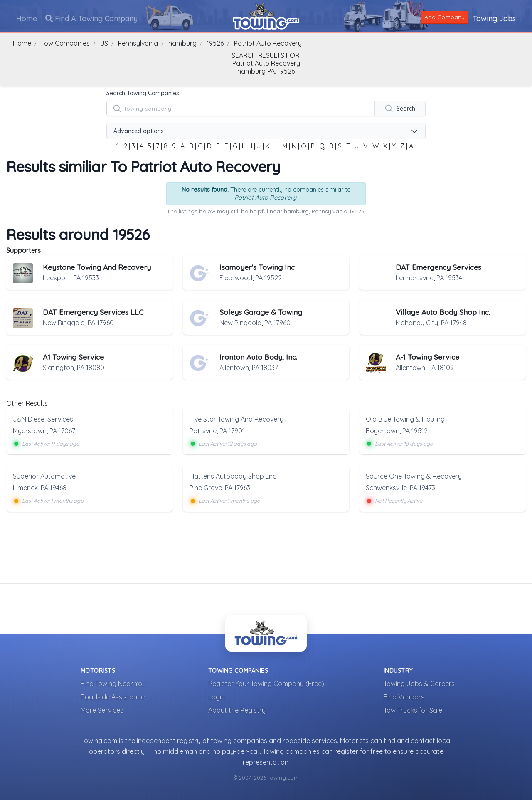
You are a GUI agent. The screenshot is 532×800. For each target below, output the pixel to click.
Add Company (444, 17)
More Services (102, 710)
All (412, 146)
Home (27, 18)
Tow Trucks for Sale (413, 710)
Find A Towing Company (92, 18)
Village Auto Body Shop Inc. (443, 312)
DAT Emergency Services (438, 267)
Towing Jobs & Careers (419, 683)
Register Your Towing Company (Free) (266, 683)
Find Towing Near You (113, 683)
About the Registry (237, 710)
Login (217, 696)
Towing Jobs (494, 18)
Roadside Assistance (113, 696)
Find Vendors (404, 696)
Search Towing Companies (143, 93)
